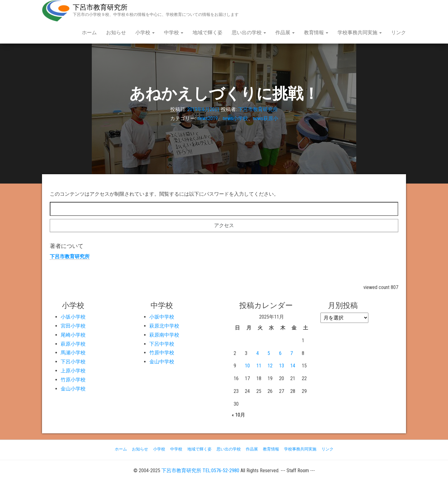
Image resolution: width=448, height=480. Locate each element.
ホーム (89, 33)
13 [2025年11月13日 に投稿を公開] (282, 366)
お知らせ (116, 33)
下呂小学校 (73, 362)
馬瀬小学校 (73, 353)
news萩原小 (266, 118)
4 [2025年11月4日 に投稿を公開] (258, 353)
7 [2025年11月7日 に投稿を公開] (292, 353)
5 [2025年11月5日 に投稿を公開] (269, 353)
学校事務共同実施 (360, 33)
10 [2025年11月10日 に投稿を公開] (247, 366)
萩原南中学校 (164, 335)
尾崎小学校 (73, 335)
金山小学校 (73, 389)
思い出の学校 (249, 33)
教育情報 (316, 33)
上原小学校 (73, 371)
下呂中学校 (162, 344)
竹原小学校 (73, 380)
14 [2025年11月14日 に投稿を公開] (293, 366)
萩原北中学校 (164, 326)
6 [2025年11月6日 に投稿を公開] (280, 353)
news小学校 (235, 118)
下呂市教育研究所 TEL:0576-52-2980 (200, 471)
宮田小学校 (73, 326)
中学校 (174, 33)
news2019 (208, 118)
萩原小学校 (73, 344)
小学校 (145, 33)
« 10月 (238, 415)
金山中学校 (162, 362)
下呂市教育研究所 (100, 7)
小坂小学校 (73, 317)
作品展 (285, 33)
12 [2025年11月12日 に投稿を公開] (270, 366)
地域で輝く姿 (208, 33)
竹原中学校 (162, 353)
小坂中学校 (162, 317)
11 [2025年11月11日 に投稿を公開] (259, 366)
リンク (399, 33)
